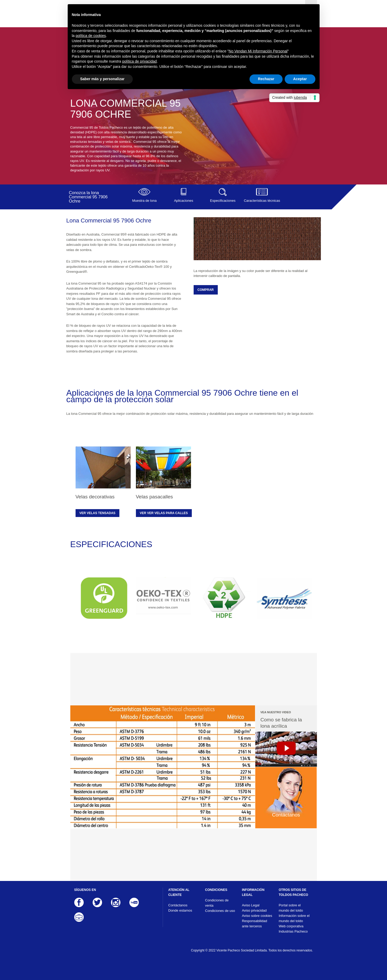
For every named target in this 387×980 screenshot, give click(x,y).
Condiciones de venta (217, 903)
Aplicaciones (184, 195)
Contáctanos (178, 905)
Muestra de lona (144, 195)
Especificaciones (223, 195)
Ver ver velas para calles (164, 513)
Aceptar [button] (300, 79)
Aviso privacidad (254, 910)
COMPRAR (206, 290)
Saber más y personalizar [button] (102, 79)
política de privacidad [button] (140, 61)
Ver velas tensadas (97, 513)
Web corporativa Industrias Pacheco (293, 929)
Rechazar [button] (266, 79)
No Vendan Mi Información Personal (258, 51)
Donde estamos (180, 910)
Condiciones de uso (220, 911)
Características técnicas (262, 195)
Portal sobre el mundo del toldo (291, 908)
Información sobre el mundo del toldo (294, 918)
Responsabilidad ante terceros (255, 924)
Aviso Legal (251, 905)
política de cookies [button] (91, 36)
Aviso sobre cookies (257, 916)
